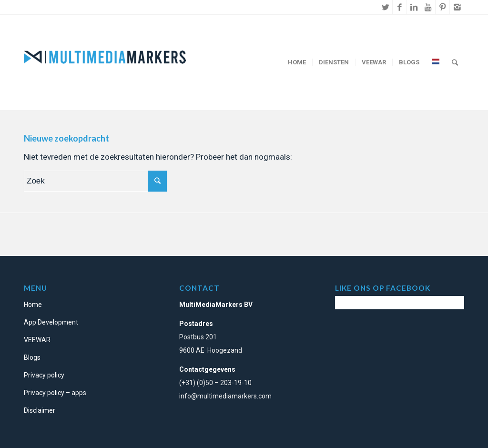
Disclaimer (40, 410)
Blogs (32, 357)
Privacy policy (44, 375)
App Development (51, 322)
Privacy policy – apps (55, 393)
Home (33, 305)
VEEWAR (37, 340)
